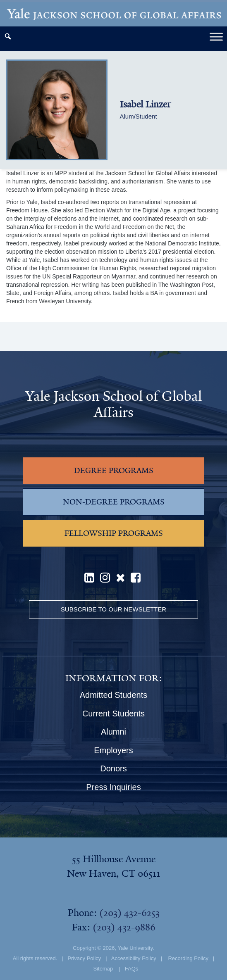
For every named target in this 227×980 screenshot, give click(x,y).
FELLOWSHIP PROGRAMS (114, 533)
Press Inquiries (113, 787)
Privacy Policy (84, 958)
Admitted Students (113, 695)
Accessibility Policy (134, 958)
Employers (113, 750)
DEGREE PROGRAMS (114, 471)
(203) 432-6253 (129, 913)
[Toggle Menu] (216, 37)
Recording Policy (188, 958)
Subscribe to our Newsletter (113, 609)
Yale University (135, 948)
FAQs (132, 969)
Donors (113, 768)
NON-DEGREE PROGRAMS (114, 502)
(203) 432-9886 (124, 927)
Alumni (113, 732)
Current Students (113, 714)
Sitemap (103, 969)
